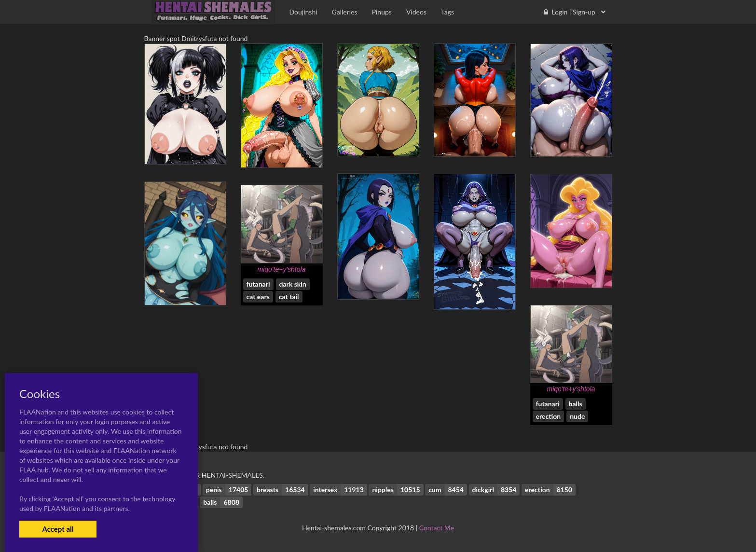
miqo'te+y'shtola (282, 269)
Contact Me (437, 528)
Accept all (58, 529)
